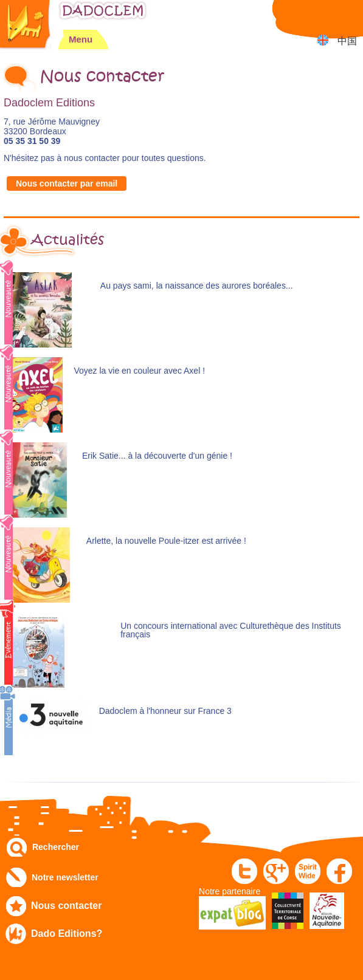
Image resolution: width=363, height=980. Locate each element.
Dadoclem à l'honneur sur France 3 (165, 711)
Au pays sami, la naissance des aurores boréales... (197, 286)
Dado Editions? (67, 934)
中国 (347, 41)
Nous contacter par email (67, 183)
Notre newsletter (65, 877)
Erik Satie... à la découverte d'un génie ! (157, 456)
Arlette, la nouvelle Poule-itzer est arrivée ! (166, 541)
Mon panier (348, 15)
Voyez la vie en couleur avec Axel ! (139, 371)
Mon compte (318, 15)
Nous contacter (66, 906)
